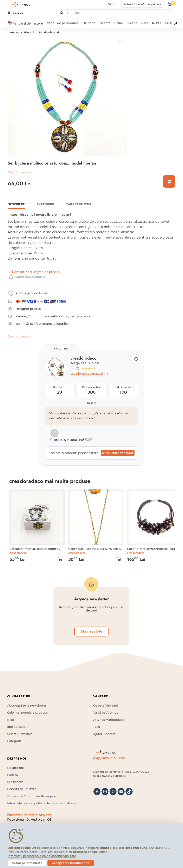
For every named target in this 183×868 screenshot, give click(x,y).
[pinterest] (113, 792)
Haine (119, 23)
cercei (64, 316)
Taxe (97, 727)
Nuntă (157, 23)
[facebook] (97, 792)
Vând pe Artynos (106, 713)
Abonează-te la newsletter (27, 706)
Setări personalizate (27, 863)
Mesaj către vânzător (118, 453)
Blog (11, 720)
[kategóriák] (17, 13)
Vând (112, 4)
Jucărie (132, 23)
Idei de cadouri (18, 727)
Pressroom (15, 782)
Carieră (12, 775)
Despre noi (15, 768)
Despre (91, 403)
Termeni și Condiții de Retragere (32, 796)
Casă (145, 23)
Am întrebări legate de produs (34, 272)
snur (87, 316)
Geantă (105, 23)
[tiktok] (129, 792)
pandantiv (50, 316)
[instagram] (105, 792)
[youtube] (121, 792)
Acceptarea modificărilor (71, 863)
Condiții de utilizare (22, 789)
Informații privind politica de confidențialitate (41, 803)
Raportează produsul (26, 277)
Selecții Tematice (20, 734)
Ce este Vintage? (106, 706)
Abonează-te (91, 631)
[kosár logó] (170, 4)
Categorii (14, 741)
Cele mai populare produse (27, 713)
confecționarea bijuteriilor (50, 324)
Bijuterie (89, 23)
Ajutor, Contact (104, 734)
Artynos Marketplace (109, 720)
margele (76, 316)
